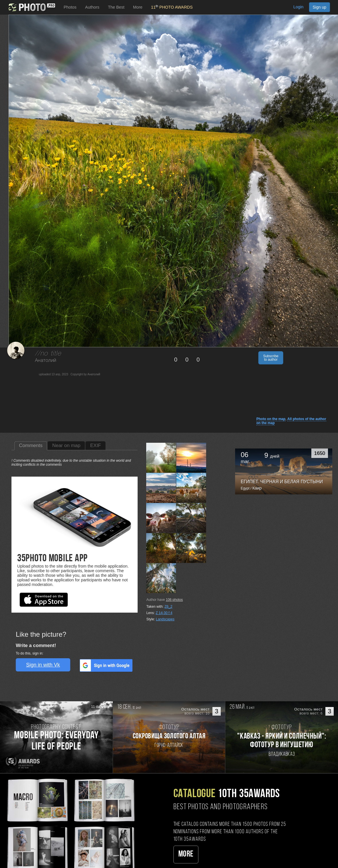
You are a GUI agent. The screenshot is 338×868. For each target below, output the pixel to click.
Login (298, 7)
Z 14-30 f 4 (164, 613)
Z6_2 (168, 607)
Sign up (320, 7)
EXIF (95, 445)
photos (174, 600)
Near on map (66, 445)
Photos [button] (70, 7)
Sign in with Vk (43, 665)
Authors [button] (92, 7)
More (186, 854)
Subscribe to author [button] (271, 358)
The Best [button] (116, 7)
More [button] (138, 7)
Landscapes (165, 619)
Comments (31, 445)
